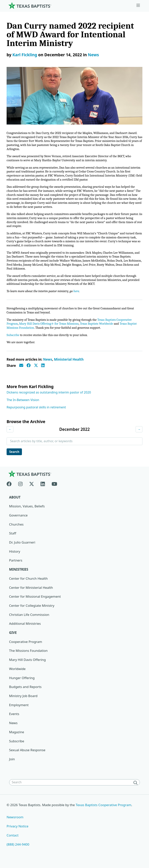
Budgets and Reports (25, 692)
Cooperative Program (26, 647)
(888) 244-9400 (18, 850)
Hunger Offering (22, 683)
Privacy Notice (18, 831)
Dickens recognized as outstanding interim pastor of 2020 (49, 397)
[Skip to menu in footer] (138, 6)
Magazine (17, 737)
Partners (16, 565)
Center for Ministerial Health (31, 593)
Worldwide (17, 674)
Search (15, 457)
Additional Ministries (25, 629)
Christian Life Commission (29, 620)
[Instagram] (20, 488)
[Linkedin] (43, 488)
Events (14, 719)
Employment (19, 710)
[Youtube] (54, 488)
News (93, 55)
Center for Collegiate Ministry (32, 611)
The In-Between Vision (23, 405)
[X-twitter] (32, 488)
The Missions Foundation (28, 656)
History (15, 556)
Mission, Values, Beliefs (27, 511)
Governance (18, 520)
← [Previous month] (10, 434)
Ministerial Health (69, 364)
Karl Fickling (25, 55)
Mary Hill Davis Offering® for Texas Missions (50, 328)
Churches (16, 529)
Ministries (19, 574)
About (15, 502)
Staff (13, 538)
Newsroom (15, 822)
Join (12, 764)
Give (13, 638)
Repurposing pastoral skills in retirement (36, 412)
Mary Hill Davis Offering (28, 665)
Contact (13, 840)
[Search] (136, 788)
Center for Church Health (29, 583)
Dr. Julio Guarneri (22, 547)
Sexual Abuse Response (27, 755)
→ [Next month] (139, 434)
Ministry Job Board (23, 701)
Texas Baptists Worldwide (99, 328)
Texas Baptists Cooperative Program (104, 810)
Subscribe (13, 340)
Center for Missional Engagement (35, 601)
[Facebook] (11, 488)
